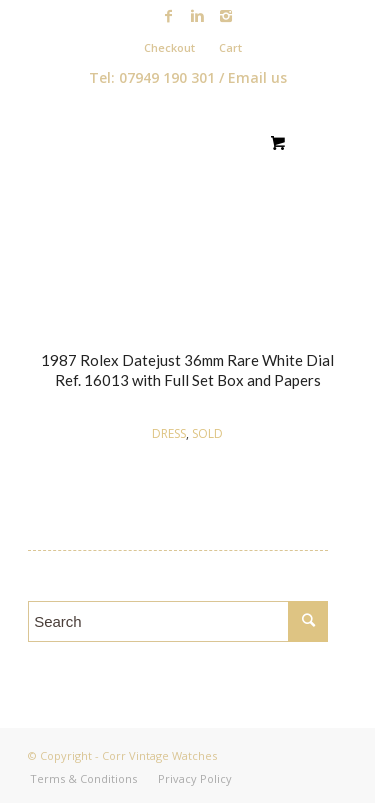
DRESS (169, 433)
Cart (230, 47)
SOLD (207, 433)
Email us (257, 77)
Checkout (169, 47)
